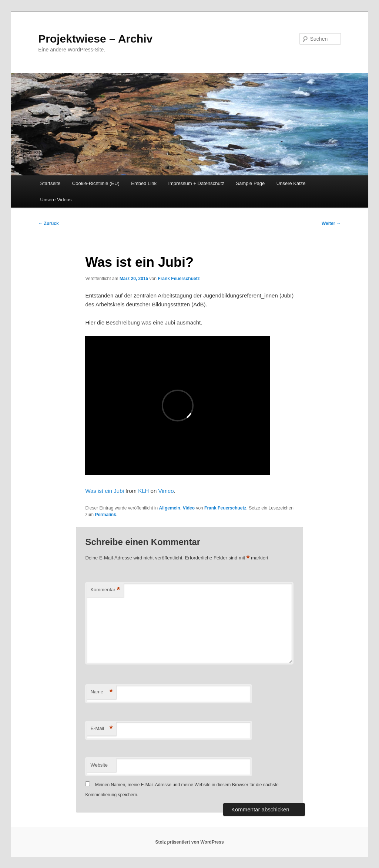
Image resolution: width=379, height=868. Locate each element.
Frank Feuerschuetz (179, 279)
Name (101, 692)
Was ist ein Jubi (104, 491)
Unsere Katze (291, 183)
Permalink (105, 515)
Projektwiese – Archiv (95, 39)
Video (189, 508)
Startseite (50, 183)
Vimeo (166, 491)
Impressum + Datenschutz (196, 183)
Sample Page (250, 183)
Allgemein (170, 508)
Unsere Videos (56, 200)
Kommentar (105, 590)
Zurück (48, 223)
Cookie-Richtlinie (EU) (96, 183)
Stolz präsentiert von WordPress (189, 842)
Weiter (331, 223)
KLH (143, 491)
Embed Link (144, 183)
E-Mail (101, 729)
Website (99, 765)
